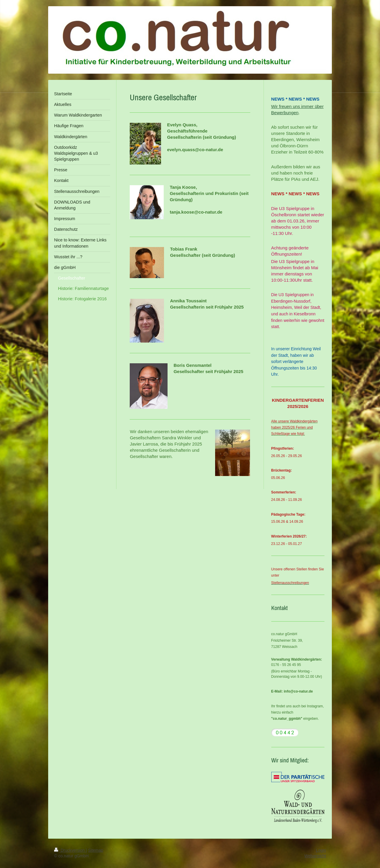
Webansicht (315, 856)
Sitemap (96, 850)
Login (321, 850)
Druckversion (70, 850)
